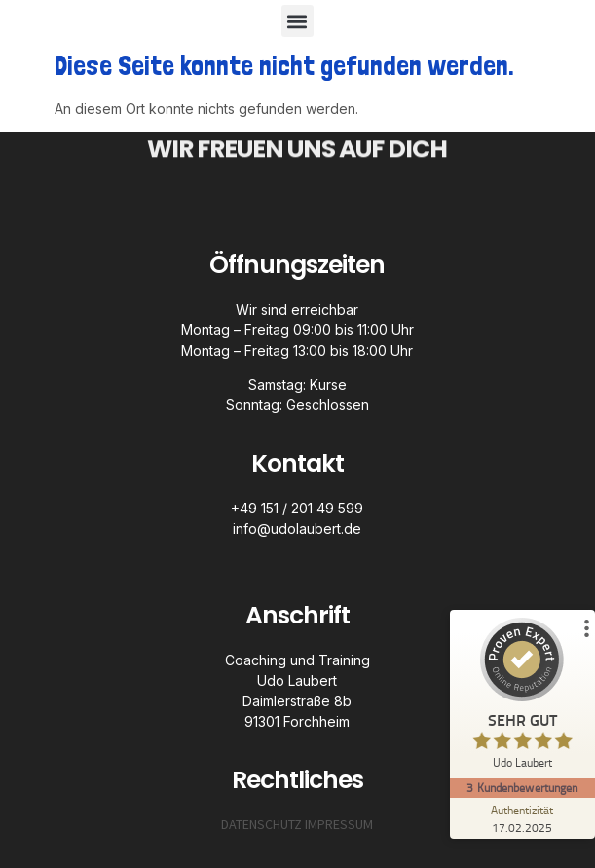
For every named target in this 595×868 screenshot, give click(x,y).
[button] (297, 21)
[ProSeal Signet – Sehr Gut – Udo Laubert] (522, 698)
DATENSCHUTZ (261, 824)
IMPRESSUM (339, 824)
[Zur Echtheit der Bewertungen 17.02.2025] (522, 818)
